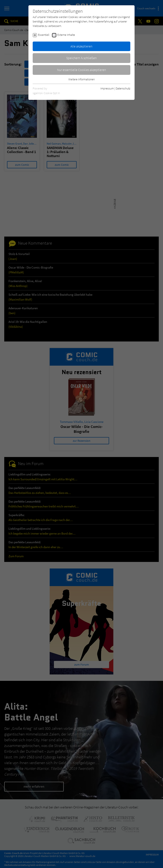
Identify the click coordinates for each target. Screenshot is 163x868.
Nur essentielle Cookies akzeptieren (82, 70)
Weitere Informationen (81, 79)
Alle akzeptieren (81, 46)
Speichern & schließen (81, 58)
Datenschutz (123, 88)
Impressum (107, 88)
